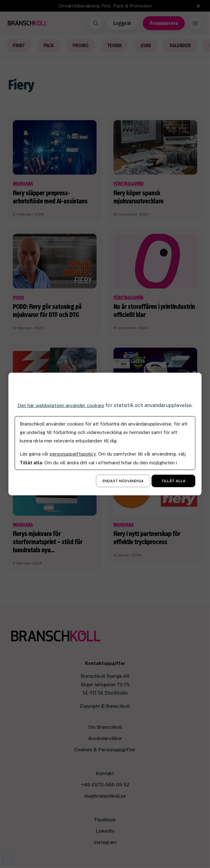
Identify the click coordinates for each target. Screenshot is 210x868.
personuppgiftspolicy (73, 454)
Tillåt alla (173, 481)
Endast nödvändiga (123, 481)
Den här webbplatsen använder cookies (61, 405)
